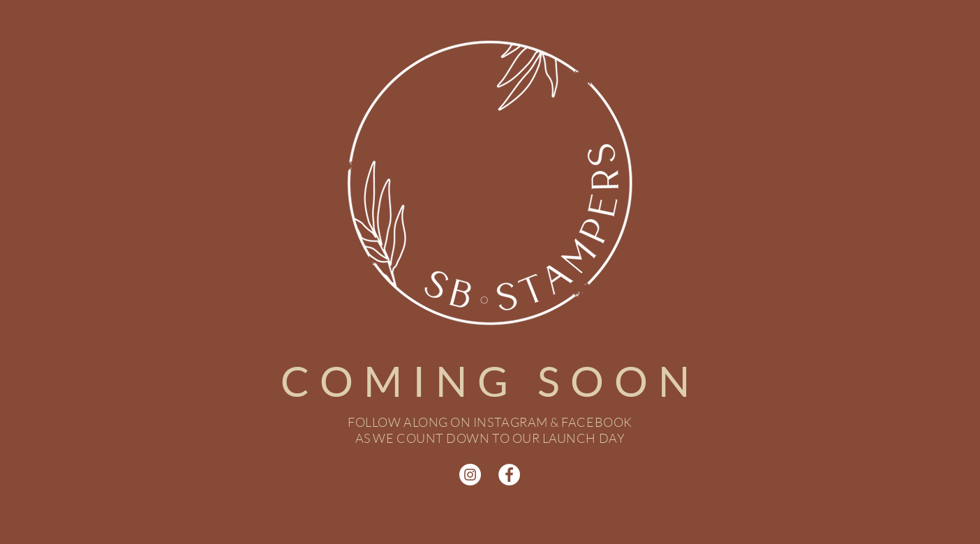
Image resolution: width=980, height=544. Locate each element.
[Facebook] (509, 475)
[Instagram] (470, 475)
